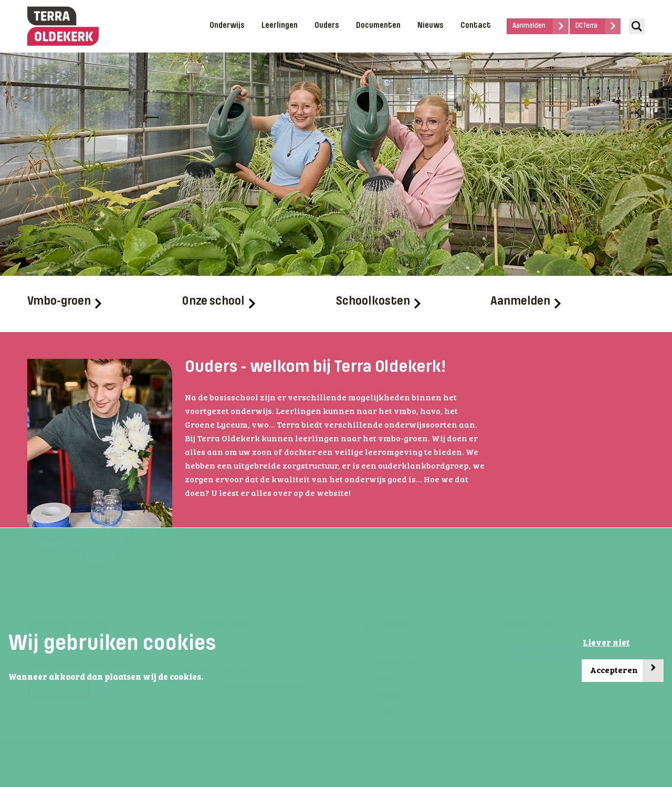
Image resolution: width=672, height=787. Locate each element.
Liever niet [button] (606, 644)
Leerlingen (280, 26)
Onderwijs (227, 26)
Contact (476, 26)
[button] (206, 678)
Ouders (327, 26)
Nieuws (430, 26)
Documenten (378, 26)
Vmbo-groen (64, 302)
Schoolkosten (378, 302)
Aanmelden (526, 302)
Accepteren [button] (627, 671)
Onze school (218, 302)
